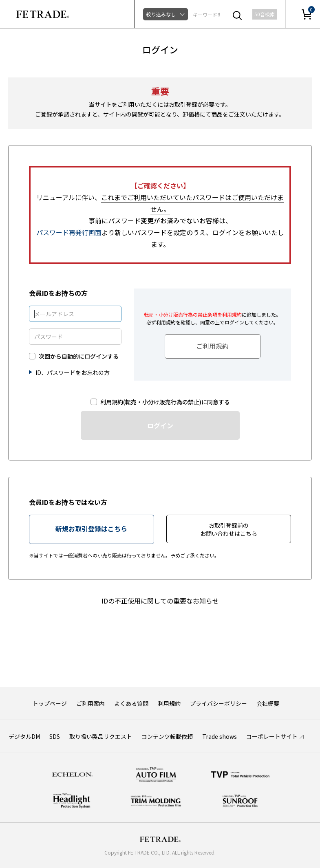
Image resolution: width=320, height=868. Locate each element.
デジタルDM (24, 736)
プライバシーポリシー (218, 703)
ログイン (160, 425)
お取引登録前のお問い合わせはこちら (229, 529)
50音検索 (265, 14)
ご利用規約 (212, 346)
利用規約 (169, 703)
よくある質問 (131, 703)
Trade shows (220, 736)
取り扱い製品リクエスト (101, 736)
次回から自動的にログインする (79, 356)
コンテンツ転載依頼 (167, 736)
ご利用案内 (90, 703)
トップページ (50, 703)
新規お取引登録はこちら (91, 529)
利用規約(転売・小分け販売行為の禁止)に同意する (165, 402)
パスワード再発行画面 (69, 232)
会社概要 (268, 703)
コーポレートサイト (272, 736)
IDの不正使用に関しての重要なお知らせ (160, 601)
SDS (55, 736)
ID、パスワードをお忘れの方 (73, 372)
